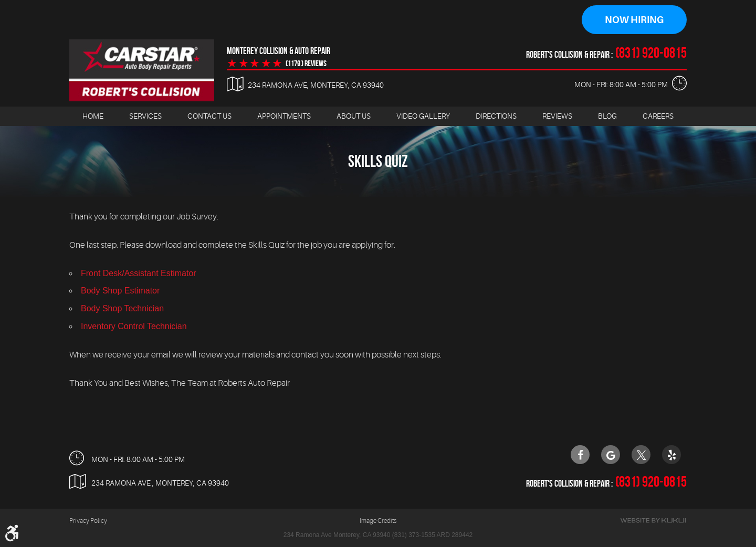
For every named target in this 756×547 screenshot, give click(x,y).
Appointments (284, 116)
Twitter (641, 455)
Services (145, 116)
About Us (354, 116)
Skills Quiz (378, 161)
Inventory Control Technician (134, 326)
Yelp (671, 455)
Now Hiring (634, 20)
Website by (653, 520)
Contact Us (209, 116)
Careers (658, 116)
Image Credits (378, 521)
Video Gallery (423, 116)
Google (611, 455)
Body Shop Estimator (120, 291)
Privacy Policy (88, 521)
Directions (496, 116)
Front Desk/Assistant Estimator (139, 273)
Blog (607, 116)
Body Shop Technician (122, 308)
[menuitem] (93, 116)
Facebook (580, 455)
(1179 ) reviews (306, 64)
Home (93, 116)
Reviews (557, 116)
